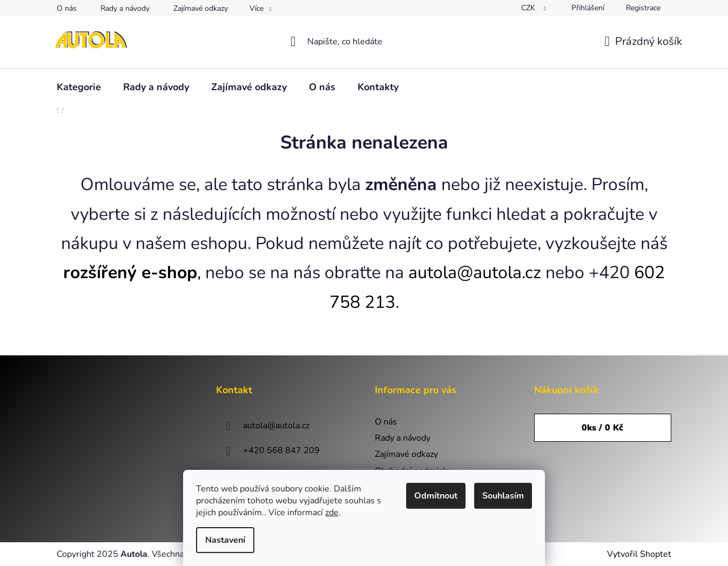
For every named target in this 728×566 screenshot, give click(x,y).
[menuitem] (79, 87)
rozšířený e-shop (130, 272)
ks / (602, 428)
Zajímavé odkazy (201, 8)
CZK (529, 8)
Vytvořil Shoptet (639, 554)
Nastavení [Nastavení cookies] (225, 540)
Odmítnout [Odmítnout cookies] (436, 496)
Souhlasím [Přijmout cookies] (503, 496)
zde (332, 513)
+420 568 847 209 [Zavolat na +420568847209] (281, 450)
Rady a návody (125, 8)
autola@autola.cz (475, 272)
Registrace (643, 8)
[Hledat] (364, 42)
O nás (67, 8)
